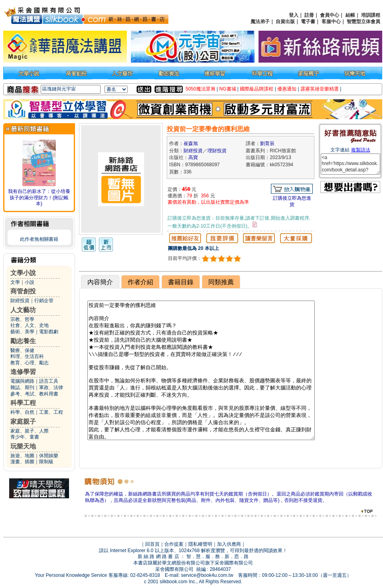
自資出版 (285, 22)
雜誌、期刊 (22, 387)
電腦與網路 (22, 381)
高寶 (193, 157)
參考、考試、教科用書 (34, 394)
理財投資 (217, 151)
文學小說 (23, 273)
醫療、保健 (22, 350)
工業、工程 (51, 412)
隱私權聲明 (200, 544)
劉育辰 (267, 144)
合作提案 (174, 544)
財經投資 (20, 301)
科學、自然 (22, 412)
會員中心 (330, 15)
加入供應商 (229, 544)
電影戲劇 (49, 332)
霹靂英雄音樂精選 (320, 89)
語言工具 (49, 381)
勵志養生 (23, 341)
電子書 (308, 22)
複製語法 (361, 150)
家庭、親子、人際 (30, 431)
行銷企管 (44, 301)
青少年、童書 (25, 437)
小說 (30, 282)
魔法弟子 (260, 22)
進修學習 (23, 372)
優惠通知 (287, 89)
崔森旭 (191, 144)
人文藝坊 (23, 310)
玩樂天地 (23, 446)
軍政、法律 (51, 387)
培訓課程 (371, 15)
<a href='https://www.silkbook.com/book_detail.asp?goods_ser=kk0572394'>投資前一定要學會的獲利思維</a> (350, 164)
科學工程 (23, 403)
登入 (294, 15)
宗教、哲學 (22, 319)
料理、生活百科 (27, 356)
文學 (15, 282)
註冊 (309, 15)
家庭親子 (23, 422)
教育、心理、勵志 (30, 363)
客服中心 (331, 22)
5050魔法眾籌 (200, 89)
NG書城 (228, 89)
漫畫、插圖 (22, 462)
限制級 (46, 462)
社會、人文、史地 (30, 325)
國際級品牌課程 (257, 89)
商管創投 (23, 291)
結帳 (350, 15)
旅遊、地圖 (22, 456)
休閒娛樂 (49, 456)
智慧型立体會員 (363, 22)
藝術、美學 (22, 332)
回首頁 (152, 544)
